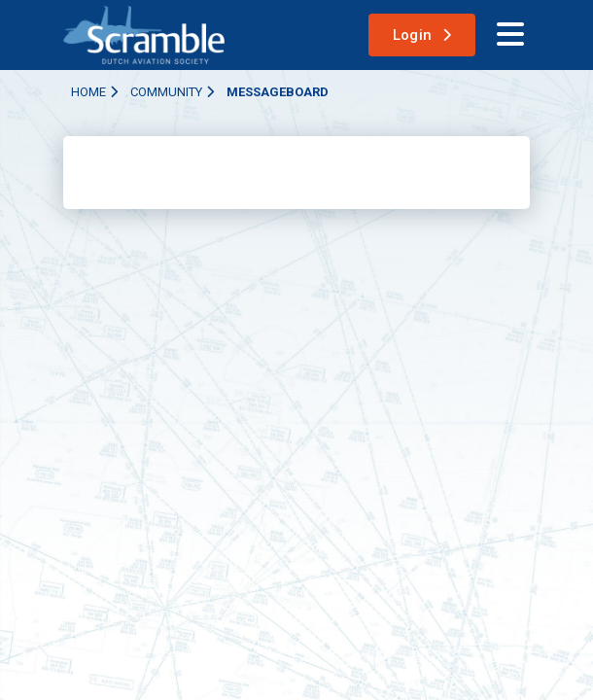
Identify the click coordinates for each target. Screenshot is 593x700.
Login (413, 35)
